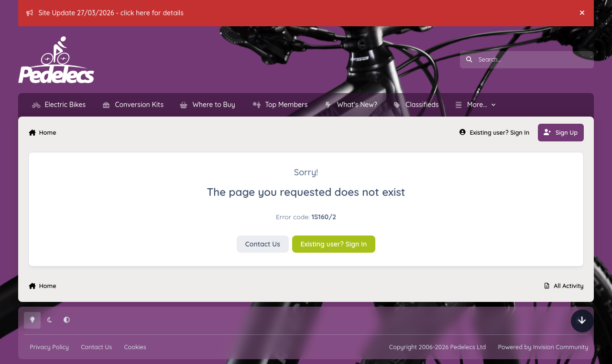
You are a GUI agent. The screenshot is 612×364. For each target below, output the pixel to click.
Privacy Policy (49, 347)
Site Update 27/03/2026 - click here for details (105, 13)
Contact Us (263, 244)
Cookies (135, 347)
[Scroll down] (582, 321)
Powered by (543, 347)
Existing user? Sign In (334, 244)
